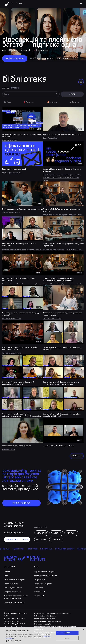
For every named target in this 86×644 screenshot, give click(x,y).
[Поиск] (31, 94)
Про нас (7, 572)
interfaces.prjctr (40, 592)
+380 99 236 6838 (14, 526)
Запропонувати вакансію (13, 588)
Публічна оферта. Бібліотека (44, 619)
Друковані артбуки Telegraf (44, 572)
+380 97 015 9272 (14, 523)
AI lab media (39, 588)
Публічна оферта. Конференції (45, 616)
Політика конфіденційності (44, 624)
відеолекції (50, 549)
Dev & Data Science (69, 549)
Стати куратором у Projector (14, 602)
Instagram (41, 533)
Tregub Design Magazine (43, 584)
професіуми (7, 549)
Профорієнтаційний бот (13, 592)
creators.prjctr (39, 596)
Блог (6, 576)
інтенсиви (36, 549)
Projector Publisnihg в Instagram (46, 576)
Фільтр (72, 94)
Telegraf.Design (40, 580)
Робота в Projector (11, 584)
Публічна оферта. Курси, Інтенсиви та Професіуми (52, 613)
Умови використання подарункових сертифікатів (52, 632)
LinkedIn (56, 540)
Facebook (41, 540)
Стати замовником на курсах (14, 580)
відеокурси (22, 549)
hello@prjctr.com (14, 533)
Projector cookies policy (43, 635)
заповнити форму (21, 503)
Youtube (71, 533)
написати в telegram (17, 540)
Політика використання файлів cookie (48, 621)
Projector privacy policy (43, 637)
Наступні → (77, 456)
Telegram (56, 533)
